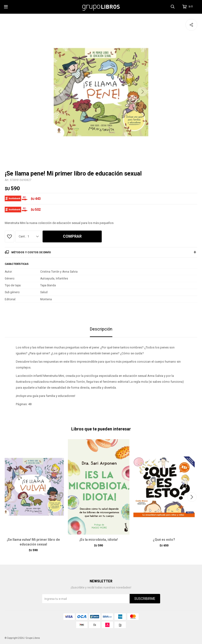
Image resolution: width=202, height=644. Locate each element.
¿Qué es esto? (164, 540)
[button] (142, 92)
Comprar (72, 236)
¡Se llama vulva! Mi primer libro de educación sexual (33, 542)
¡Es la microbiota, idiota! (99, 540)
